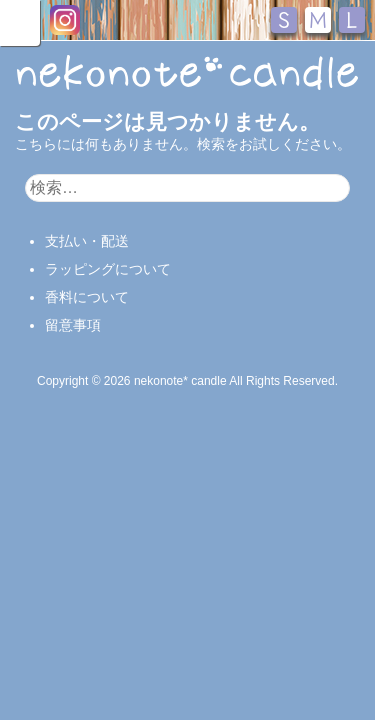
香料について (87, 297)
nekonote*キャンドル (187, 74)
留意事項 (73, 325)
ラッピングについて (108, 269)
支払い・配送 (87, 241)
